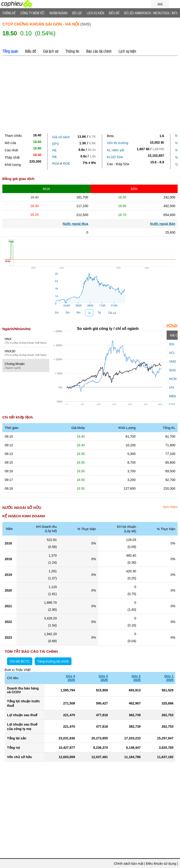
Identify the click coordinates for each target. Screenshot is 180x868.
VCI (172, 353)
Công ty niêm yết (33, 13)
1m (57, 313)
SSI (172, 344)
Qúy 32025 (103, 678)
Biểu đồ (114, 13)
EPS (56, 144)
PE (54, 150)
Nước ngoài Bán (163, 224)
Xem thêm (170, 507)
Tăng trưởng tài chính (53, 661)
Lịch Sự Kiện (95, 13)
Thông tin (72, 51)
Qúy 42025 (70, 678)
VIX (172, 387)
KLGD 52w (115, 157)
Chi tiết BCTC (20, 661)
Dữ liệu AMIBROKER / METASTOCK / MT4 (151, 13)
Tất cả (112, 313)
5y (99, 313)
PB (54, 157)
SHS (172, 370)
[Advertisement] (90, 93)
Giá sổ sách (61, 137)
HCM (173, 379)
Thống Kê (9, 13)
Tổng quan (10, 51)
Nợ (177, 136)
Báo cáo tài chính (99, 51)
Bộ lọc (77, 13)
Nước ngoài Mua (75, 224)
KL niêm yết (116, 150)
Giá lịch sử (51, 51)
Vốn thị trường (118, 143)
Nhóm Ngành (58, 13)
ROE (66, 164)
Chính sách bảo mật (129, 864)
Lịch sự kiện (127, 51)
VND (172, 361)
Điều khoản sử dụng (161, 864)
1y (89, 313)
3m (68, 313)
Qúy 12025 (169, 678)
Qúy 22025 (136, 678)
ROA (56, 164)
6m (79, 313)
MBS (172, 396)
